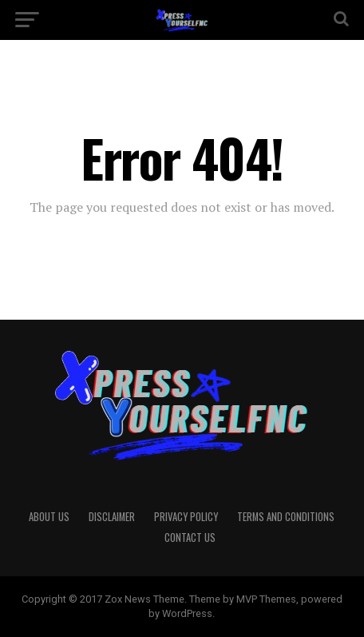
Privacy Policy (186, 517)
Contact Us (190, 537)
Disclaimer (112, 517)
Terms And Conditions (286, 517)
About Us (49, 517)
